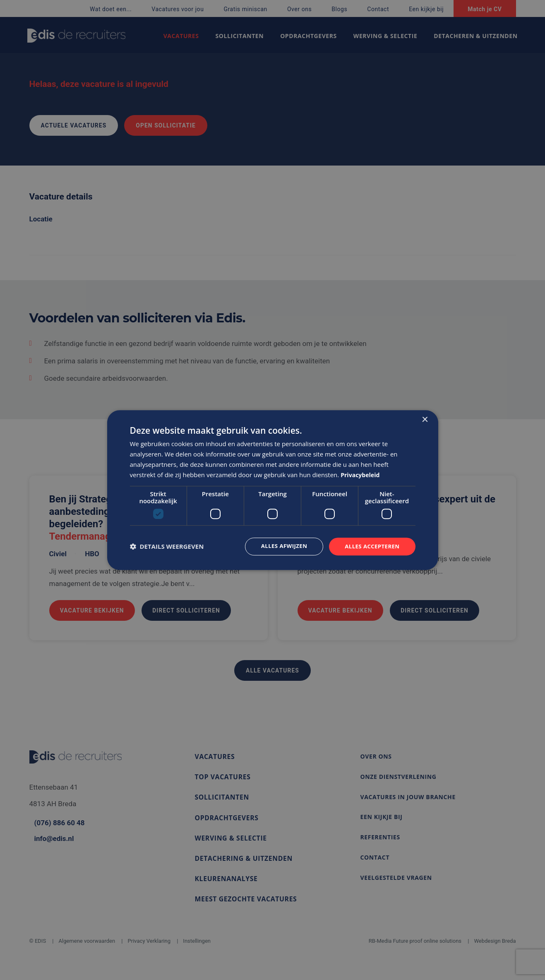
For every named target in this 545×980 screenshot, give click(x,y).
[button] (167, 547)
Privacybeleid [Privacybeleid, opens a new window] (361, 474)
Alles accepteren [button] (371, 546)
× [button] (425, 419)
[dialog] (273, 490)
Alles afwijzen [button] (280, 546)
